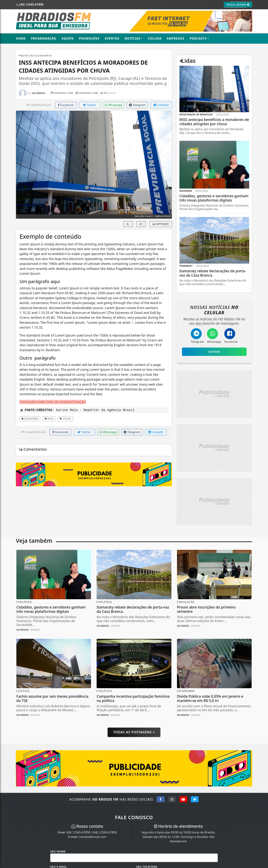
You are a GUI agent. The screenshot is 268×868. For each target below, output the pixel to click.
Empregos (176, 38)
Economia (30, 419)
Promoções (89, 38)
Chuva (65, 419)
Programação (44, 38)
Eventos (112, 38)
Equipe (68, 38)
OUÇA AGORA (238, 5)
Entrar (214, 352)
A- (128, 224)
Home (21, 38)
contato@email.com (92, 837)
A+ (141, 224)
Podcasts (198, 38)
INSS (49, 419)
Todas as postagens (134, 732)
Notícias (132, 38)
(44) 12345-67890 (78, 832)
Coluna (155, 38)
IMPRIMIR (161, 224)
